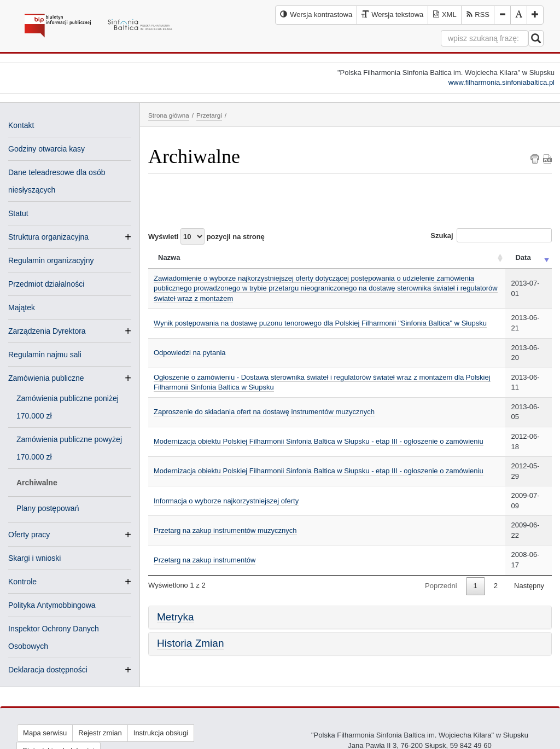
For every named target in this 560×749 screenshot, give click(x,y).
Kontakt (21, 125)
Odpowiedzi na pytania (190, 353)
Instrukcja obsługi (161, 733)
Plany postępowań (48, 508)
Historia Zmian (190, 643)
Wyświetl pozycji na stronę (206, 236)
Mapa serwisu (45, 733)
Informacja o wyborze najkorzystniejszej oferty (226, 501)
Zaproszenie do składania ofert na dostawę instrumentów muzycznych (264, 412)
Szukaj (491, 235)
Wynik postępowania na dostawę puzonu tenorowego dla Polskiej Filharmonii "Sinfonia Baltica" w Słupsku (320, 323)
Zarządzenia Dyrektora (47, 331)
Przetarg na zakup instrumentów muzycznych (225, 530)
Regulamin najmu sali (45, 355)
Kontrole (22, 582)
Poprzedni (441, 586)
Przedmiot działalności (46, 284)
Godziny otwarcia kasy (46, 149)
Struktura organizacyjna (48, 237)
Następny (529, 586)
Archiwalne (37, 483)
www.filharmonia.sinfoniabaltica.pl (501, 82)
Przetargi (209, 115)
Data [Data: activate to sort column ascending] (523, 257)
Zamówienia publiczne (46, 378)
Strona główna (169, 115)
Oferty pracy (29, 535)
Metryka (176, 617)
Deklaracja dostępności (48, 670)
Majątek (22, 307)
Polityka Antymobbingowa (52, 605)
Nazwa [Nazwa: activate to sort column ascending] (169, 257)
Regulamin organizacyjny (51, 260)
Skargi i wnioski (34, 558)
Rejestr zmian (100, 733)
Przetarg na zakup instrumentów (205, 560)
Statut (18, 213)
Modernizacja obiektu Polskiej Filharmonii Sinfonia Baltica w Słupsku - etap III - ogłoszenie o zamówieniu (319, 441)
